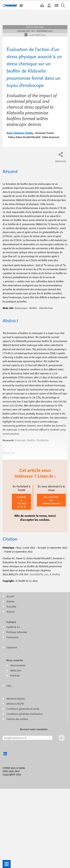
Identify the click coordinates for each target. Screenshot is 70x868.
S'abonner (43, 6)
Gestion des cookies (17, 719)
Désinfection (46, 308)
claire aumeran (51, 137)
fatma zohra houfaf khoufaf (24, 137)
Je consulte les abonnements (51, 500)
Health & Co (13, 627)
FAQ (9, 686)
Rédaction (16, 670)
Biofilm (33, 308)
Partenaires (13, 637)
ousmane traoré (44, 133)
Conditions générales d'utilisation (25, 714)
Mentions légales (16, 699)
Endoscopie (21, 308)
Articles (10, 601)
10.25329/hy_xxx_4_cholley (45, 574)
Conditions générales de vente (23, 709)
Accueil (10, 596)
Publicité (15, 676)
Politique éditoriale (17, 632)
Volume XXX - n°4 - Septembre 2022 (35, 31)
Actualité (11, 607)
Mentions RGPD (15, 704)
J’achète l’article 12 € (22, 502)
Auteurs (11, 612)
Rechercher (64, 6)
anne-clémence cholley (20, 133)
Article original (35, 27)
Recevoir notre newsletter (34, 729)
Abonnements (18, 665)
